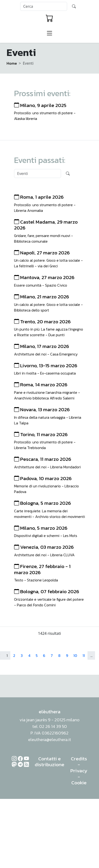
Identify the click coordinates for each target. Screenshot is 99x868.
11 (84, 655)
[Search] (44, 6)
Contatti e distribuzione (49, 762)
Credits (79, 759)
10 (75, 655)
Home (12, 63)
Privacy (79, 771)
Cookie (79, 783)
